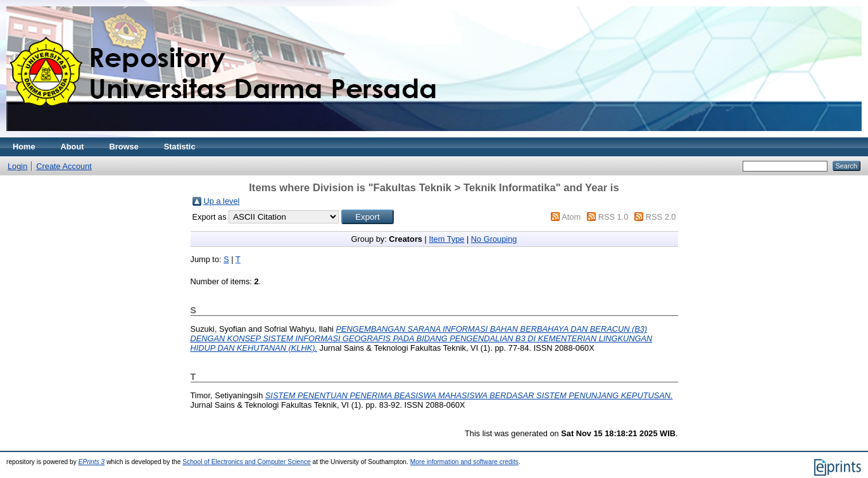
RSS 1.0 (613, 217)
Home (24, 147)
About (72, 147)
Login (17, 166)
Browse (124, 147)
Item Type (446, 239)
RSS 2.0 (661, 217)
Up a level (222, 201)
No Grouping (494, 239)
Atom (571, 217)
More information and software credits (464, 462)
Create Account (64, 166)
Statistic (180, 147)
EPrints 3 (92, 462)
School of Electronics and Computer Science (247, 462)
